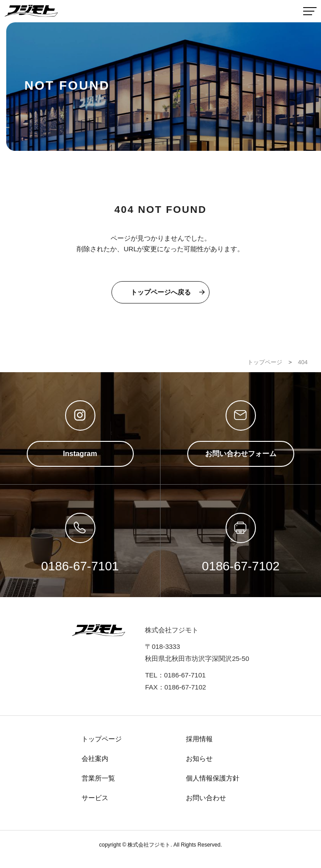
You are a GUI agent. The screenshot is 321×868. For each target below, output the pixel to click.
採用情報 (199, 739)
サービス (95, 798)
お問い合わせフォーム (241, 454)
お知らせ (199, 758)
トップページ (102, 739)
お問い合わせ (206, 798)
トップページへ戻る (161, 292)
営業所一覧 (98, 778)
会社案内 (95, 758)
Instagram (80, 454)
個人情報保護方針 (213, 778)
